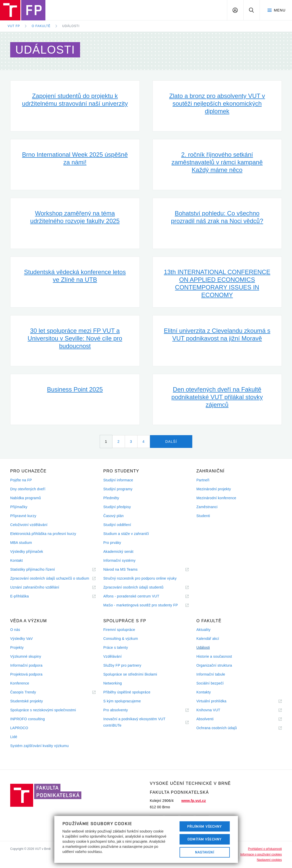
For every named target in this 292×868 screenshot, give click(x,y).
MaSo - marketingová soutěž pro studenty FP (146, 605)
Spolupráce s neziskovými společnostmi (43, 710)
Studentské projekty (27, 701)
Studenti (203, 516)
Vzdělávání (112, 656)
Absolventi (211, 719)
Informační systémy (119, 560)
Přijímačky (19, 507)
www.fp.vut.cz (194, 801)
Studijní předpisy (117, 507)
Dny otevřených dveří (28, 489)
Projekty (17, 647)
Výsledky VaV (22, 639)
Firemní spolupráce (119, 630)
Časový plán (113, 516)
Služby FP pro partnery (122, 665)
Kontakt (16, 560)
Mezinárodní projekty (214, 489)
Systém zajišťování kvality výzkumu (40, 746)
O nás (15, 630)
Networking (113, 683)
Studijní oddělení (117, 525)
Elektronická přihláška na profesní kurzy (43, 534)
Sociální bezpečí (210, 683)
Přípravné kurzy (23, 516)
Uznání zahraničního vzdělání (41, 587)
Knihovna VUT (214, 710)
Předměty (111, 498)
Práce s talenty (116, 647)
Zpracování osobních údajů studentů (140, 587)
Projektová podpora (26, 674)
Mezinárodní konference (216, 498)
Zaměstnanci (207, 507)
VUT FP (14, 26)
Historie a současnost (214, 656)
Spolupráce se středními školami (130, 674)
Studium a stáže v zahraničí (126, 534)
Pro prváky (112, 543)
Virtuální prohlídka (218, 701)
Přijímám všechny (205, 826)
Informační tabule (211, 674)
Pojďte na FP (21, 480)
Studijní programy (118, 489)
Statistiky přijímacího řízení (39, 570)
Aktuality (203, 630)
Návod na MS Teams (127, 570)
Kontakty (204, 692)
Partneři (203, 480)
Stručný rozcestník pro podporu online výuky (140, 578)
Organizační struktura (214, 665)
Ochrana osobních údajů (223, 728)
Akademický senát (118, 552)
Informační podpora (26, 665)
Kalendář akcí (208, 639)
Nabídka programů (26, 498)
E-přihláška (26, 596)
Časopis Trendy (29, 692)
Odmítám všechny (205, 839)
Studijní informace (118, 480)
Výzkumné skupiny (26, 656)
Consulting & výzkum (121, 639)
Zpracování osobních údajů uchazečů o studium (53, 578)
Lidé (14, 737)
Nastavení (205, 852)
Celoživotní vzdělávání (29, 525)
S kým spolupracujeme (122, 701)
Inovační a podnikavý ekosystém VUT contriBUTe (134, 723)
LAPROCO (19, 728)
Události (71, 26)
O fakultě (41, 26)
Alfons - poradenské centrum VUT (137, 596)
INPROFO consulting (28, 719)
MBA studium (21, 543)
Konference (20, 683)
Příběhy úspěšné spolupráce (127, 692)
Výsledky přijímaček (27, 552)
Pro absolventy (122, 710)
